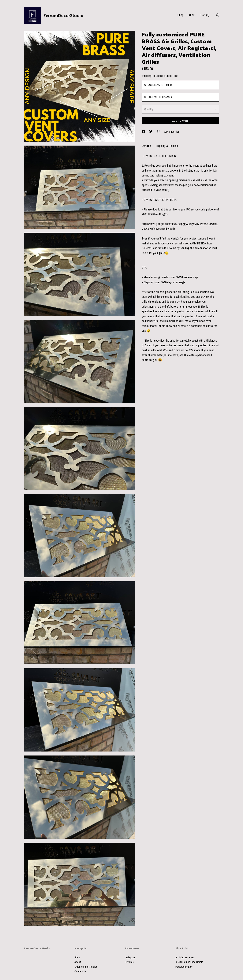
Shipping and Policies (86, 967)
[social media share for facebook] (144, 132)
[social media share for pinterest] (159, 132)
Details (147, 146)
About (192, 15)
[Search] (218, 16)
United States (164, 76)
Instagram (130, 957)
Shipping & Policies (167, 146)
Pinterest (130, 962)
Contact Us (80, 971)
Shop (180, 15)
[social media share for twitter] (151, 132)
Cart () (205, 15)
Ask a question (172, 132)
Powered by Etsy (184, 967)
